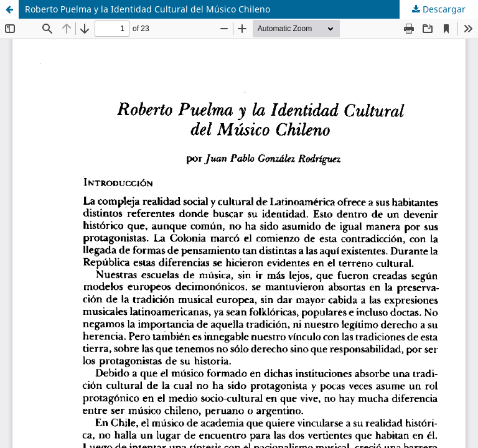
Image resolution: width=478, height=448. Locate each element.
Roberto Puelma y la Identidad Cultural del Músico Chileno (148, 9)
